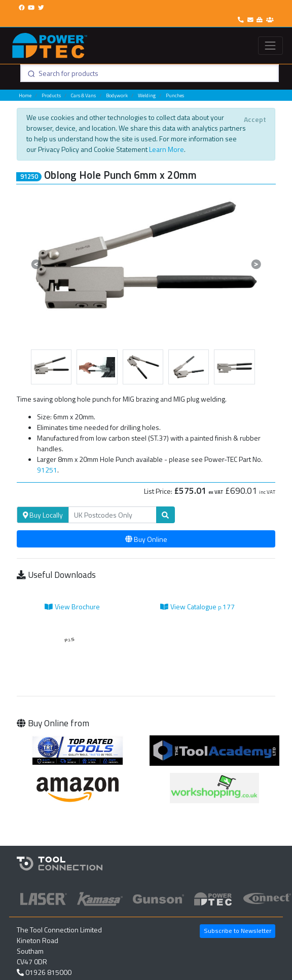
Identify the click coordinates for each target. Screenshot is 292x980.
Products (51, 95)
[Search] (113, 515)
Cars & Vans (83, 95)
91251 (47, 470)
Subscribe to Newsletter (238, 931)
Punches (175, 95)
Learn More (167, 149)
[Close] (255, 119)
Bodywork (117, 95)
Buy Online (146, 539)
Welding (147, 95)
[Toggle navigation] (270, 45)
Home (25, 95)
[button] (36, 264)
